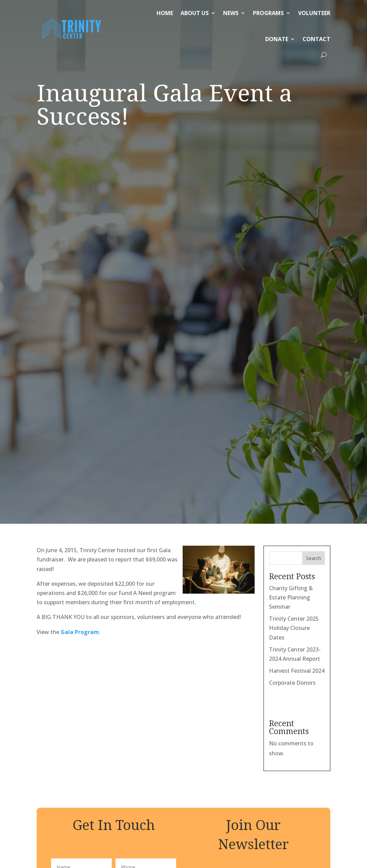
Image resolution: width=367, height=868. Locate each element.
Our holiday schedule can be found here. (243, 795)
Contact (316, 39)
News (231, 13)
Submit (114, 599)
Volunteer (314, 13)
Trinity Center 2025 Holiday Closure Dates (294, 261)
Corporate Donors (292, 315)
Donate (277, 39)
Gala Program (80, 265)
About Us (195, 13)
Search (314, 191)
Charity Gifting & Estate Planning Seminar (291, 230)
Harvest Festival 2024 (297, 303)
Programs (268, 13)
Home (165, 13)
